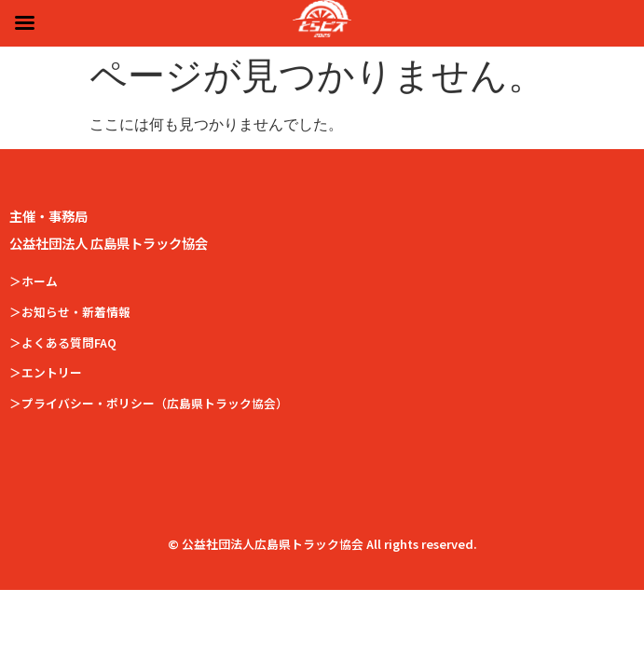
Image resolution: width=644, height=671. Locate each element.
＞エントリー (46, 372)
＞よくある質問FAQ (63, 342)
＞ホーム (34, 281)
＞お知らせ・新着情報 (70, 312)
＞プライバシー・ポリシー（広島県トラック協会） (149, 403)
